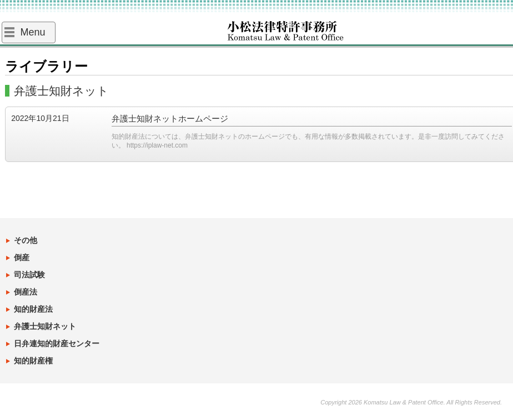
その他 (26, 240)
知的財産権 (33, 361)
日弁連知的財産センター (57, 343)
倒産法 (26, 292)
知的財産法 (33, 309)
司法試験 (29, 275)
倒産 (22, 257)
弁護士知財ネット (45, 326)
